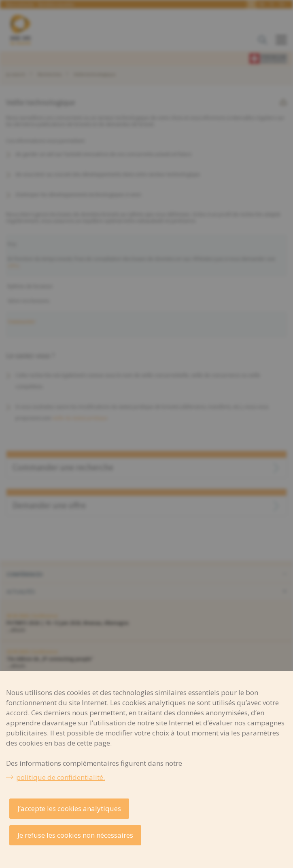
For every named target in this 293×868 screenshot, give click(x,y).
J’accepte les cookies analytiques (69, 808)
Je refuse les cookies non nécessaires (75, 835)
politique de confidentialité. (61, 777)
